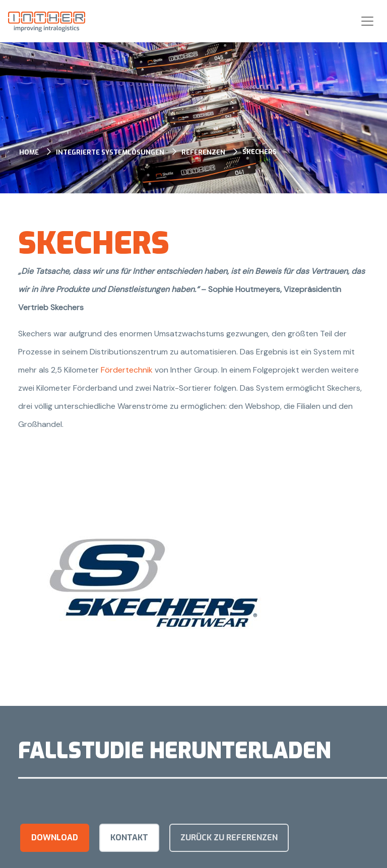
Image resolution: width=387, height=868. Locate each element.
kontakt (129, 838)
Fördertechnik (128, 370)
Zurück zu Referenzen (229, 838)
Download (55, 838)
